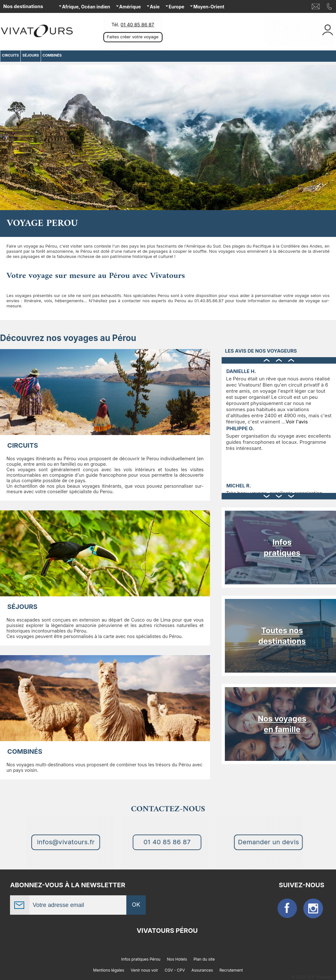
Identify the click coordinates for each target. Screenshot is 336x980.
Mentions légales (109, 970)
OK (136, 905)
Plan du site (204, 959)
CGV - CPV (175, 970)
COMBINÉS (25, 751)
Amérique (130, 7)
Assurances (202, 970)
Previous (6, 140)
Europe (176, 7)
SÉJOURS (22, 607)
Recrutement (231, 970)
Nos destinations (23, 6)
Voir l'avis (297, 422)
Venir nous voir (145, 970)
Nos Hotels (177, 959)
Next (330, 140)
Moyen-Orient (209, 7)
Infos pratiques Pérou (141, 959)
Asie (155, 7)
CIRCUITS (23, 445)
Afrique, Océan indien (86, 7)
